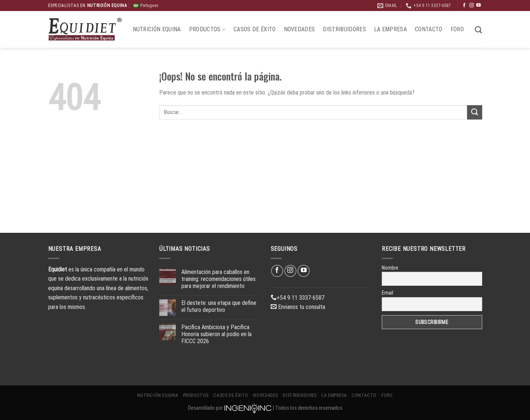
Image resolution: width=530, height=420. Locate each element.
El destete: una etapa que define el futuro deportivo (219, 306)
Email (387, 293)
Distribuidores (344, 29)
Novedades (300, 29)
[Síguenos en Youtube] (479, 6)
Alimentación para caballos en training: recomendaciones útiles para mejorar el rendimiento (218, 279)
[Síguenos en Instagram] (472, 6)
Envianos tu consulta (298, 307)
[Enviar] (474, 112)
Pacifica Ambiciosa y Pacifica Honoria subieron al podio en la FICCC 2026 (216, 334)
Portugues (146, 6)
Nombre (390, 268)
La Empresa (390, 29)
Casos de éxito (255, 29)
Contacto (429, 29)
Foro (457, 29)
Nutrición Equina (157, 29)
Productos (207, 29)
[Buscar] (478, 30)
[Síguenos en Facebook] (464, 6)
